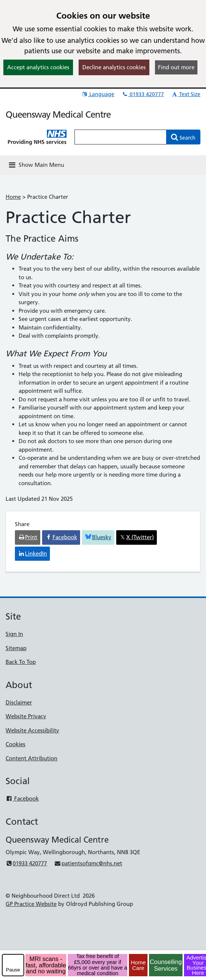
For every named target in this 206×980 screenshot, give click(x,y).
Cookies (15, 744)
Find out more (176, 67)
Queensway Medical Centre (58, 114)
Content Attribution (31, 758)
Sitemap (16, 648)
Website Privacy (26, 716)
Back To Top (21, 662)
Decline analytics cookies (114, 67)
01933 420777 (143, 94)
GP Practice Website (31, 904)
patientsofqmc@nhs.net (88, 863)
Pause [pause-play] (13, 970)
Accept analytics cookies (38, 67)
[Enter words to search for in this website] (121, 137)
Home (13, 197)
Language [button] (98, 94)
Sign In (14, 634)
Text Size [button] (186, 94)
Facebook (22, 798)
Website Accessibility (32, 730)
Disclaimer (19, 702)
